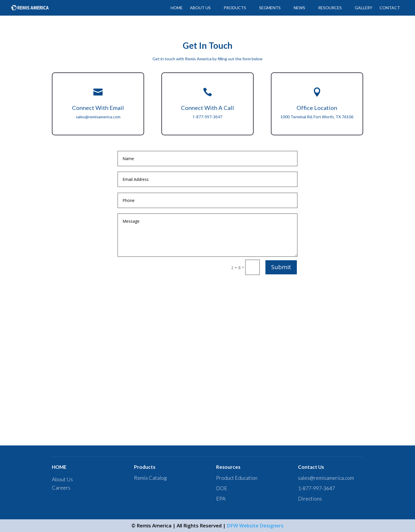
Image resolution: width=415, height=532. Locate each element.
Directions (310, 499)
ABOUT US (200, 8)
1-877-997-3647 (316, 488)
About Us (62, 479)
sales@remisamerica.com (98, 117)
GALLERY (364, 8)
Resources (330, 8)
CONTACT (390, 8)
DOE (222, 488)
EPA (221, 499)
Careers (61, 488)
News (299, 8)
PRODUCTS (235, 8)
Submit (281, 267)
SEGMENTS (270, 8)
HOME (177, 8)
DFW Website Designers (255, 526)
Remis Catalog (150, 478)
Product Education (237, 478)
